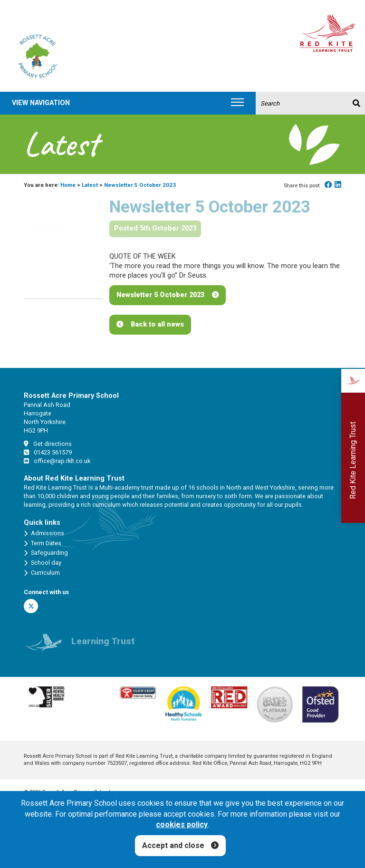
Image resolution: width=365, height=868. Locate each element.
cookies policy (182, 825)
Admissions (44, 533)
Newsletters (47, 232)
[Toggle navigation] (237, 103)
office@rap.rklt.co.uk (57, 461)
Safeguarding (46, 553)
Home (68, 185)
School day (43, 563)
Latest (90, 185)
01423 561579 (48, 452)
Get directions (48, 444)
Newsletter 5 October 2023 (160, 295)
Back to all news (157, 324)
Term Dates (43, 543)
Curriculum (42, 573)
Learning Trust (103, 645)
